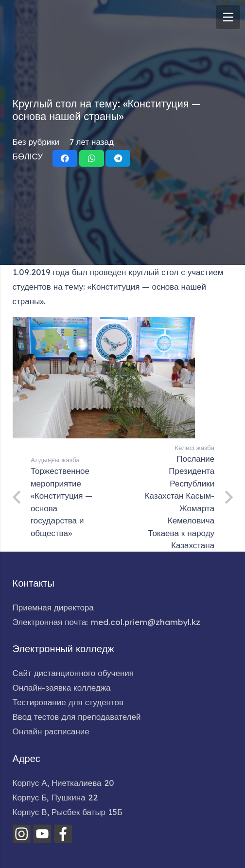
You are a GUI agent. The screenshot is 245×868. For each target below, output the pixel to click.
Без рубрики (36, 142)
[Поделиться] (65, 158)
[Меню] (228, 17)
